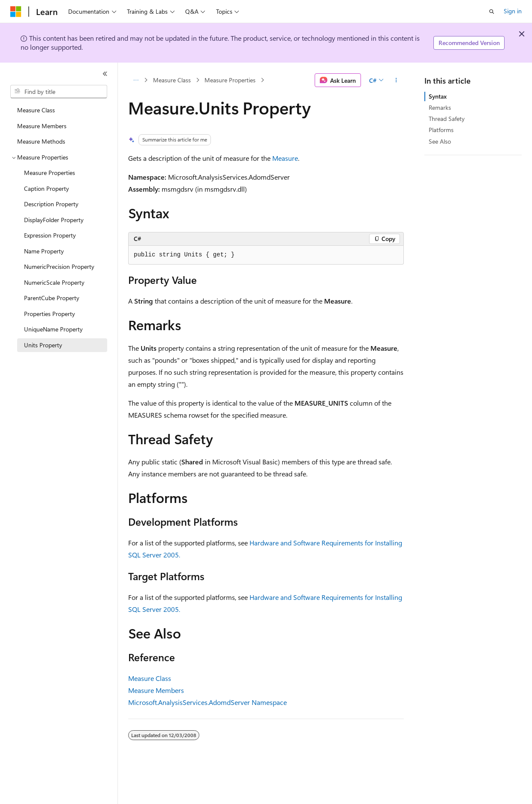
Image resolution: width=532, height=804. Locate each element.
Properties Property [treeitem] (50, 314)
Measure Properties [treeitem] (50, 173)
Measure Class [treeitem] (36, 110)
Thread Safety (447, 119)
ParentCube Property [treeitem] (52, 298)
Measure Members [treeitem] (42, 126)
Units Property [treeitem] (43, 345)
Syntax (438, 96)
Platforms (441, 130)
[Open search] (492, 12)
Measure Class (172, 80)
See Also (440, 141)
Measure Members (156, 690)
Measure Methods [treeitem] (41, 141)
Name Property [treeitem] (44, 251)
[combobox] (59, 92)
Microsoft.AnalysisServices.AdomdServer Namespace (207, 702)
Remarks (440, 107)
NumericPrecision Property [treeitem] (59, 266)
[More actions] (396, 80)
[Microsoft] (16, 12)
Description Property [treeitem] (51, 204)
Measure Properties (230, 80)
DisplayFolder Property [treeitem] (54, 220)
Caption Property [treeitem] (47, 188)
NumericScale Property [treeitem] (54, 282)
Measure (285, 158)
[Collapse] (105, 74)
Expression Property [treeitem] (50, 235)
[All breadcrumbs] (136, 80)
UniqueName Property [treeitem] (53, 329)
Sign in (513, 11)
